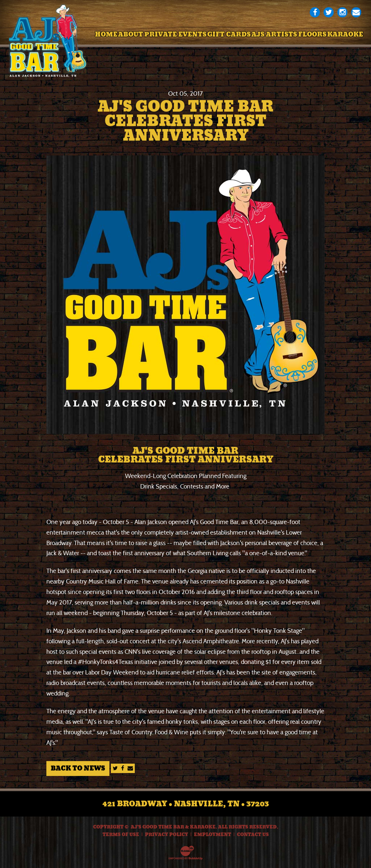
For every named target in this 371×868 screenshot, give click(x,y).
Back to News (78, 768)
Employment (212, 835)
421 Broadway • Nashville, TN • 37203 (186, 804)
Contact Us (253, 835)
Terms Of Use (121, 835)
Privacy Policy (166, 835)
